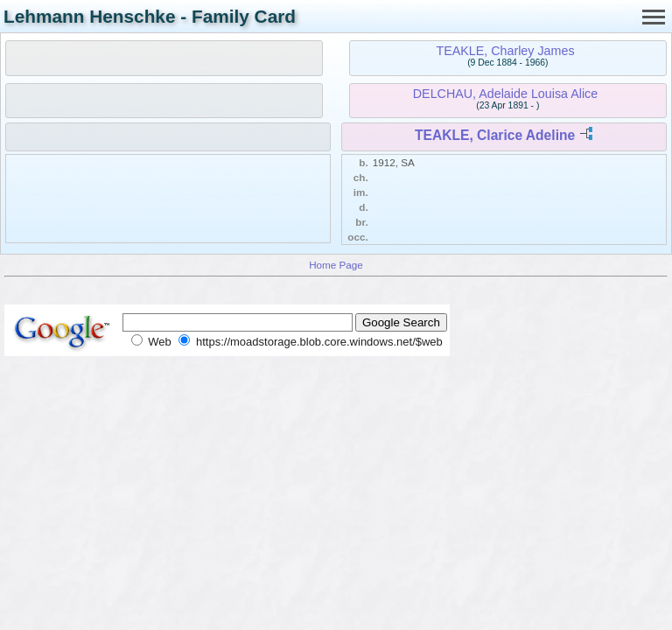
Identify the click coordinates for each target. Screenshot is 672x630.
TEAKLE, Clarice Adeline (495, 135)
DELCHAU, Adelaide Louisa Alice (505, 94)
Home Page (336, 265)
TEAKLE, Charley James (505, 51)
